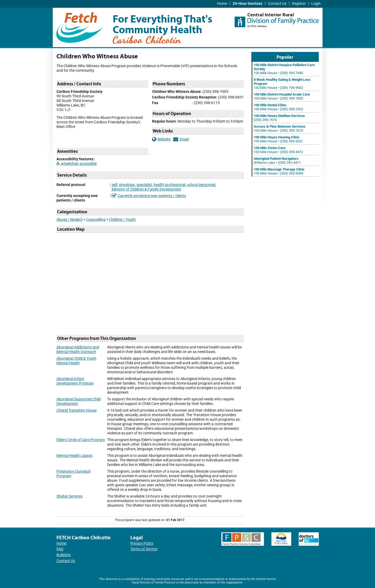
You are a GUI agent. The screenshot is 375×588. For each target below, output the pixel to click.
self (115, 185)
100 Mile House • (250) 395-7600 (282, 96)
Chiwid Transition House (77, 410)
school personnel (201, 185)
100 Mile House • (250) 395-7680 (284, 69)
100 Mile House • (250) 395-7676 (280, 128)
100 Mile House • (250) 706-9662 (282, 84)
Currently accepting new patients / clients (149, 196)
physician (127, 185)
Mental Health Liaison (75, 456)
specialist (144, 185)
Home (222, 4)
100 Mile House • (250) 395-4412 (278, 150)
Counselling (96, 220)
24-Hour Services (247, 4)
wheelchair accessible (77, 164)
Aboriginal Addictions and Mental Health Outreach (78, 350)
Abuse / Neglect (70, 220)
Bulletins (64, 555)
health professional (170, 185)
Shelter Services (69, 496)
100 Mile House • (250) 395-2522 (278, 107)
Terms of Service (144, 549)
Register (299, 4)
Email (181, 139)
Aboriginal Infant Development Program (75, 381)
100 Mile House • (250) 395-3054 (279, 171)
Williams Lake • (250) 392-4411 (277, 161)
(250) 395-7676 (279, 118)
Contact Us (277, 4)
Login (316, 4)
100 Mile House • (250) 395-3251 (278, 139)
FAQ (60, 549)
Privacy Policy (142, 543)
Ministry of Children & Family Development (146, 189)
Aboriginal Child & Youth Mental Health (76, 361)
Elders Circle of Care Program (81, 440)
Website (161, 139)
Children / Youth (122, 220)
